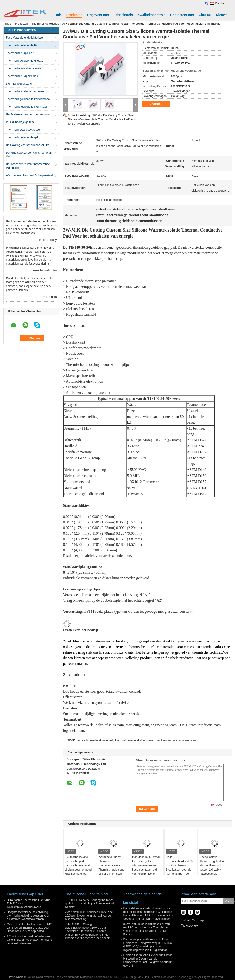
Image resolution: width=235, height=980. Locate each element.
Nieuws (222, 15)
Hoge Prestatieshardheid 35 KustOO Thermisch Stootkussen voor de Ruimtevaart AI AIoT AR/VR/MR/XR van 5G (180, 867)
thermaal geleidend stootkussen (135, 740)
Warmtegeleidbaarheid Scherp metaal (29, 175)
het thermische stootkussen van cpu (179, 740)
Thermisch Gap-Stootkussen (24, 130)
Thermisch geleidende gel (22, 137)
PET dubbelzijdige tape (20, 122)
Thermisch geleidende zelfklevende (28, 99)
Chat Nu (205, 15)
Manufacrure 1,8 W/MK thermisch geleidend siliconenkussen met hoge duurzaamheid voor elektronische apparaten (146, 867)
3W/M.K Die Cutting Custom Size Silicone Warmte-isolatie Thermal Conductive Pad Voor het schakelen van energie (101, 119)
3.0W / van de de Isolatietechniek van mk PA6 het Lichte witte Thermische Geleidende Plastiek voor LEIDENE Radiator (147, 929)
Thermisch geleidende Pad (48, 24)
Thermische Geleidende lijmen (25, 91)
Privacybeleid (17, 977)
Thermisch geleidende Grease (25, 61)
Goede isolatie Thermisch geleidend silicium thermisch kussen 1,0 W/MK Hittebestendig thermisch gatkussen (212, 867)
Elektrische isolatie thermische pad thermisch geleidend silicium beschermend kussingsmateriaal (78, 865)
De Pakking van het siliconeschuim (28, 145)
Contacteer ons (182, 15)
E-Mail (185, 920)
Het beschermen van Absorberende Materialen (28, 166)
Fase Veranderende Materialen (25, 38)
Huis (58, 15)
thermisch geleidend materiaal (94, 740)
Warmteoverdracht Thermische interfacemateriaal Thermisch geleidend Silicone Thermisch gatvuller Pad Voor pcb (112, 867)
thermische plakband (19, 84)
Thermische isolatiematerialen (25, 68)
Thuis (8, 24)
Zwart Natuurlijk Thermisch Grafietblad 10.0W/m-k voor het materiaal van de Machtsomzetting (89, 916)
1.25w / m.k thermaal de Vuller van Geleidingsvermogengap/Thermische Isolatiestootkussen (30, 940)
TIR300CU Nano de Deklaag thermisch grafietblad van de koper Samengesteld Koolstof (90, 904)
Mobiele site (189, 926)
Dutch (220, 3)
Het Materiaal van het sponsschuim (28, 114)
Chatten (158, 104)
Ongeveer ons (98, 15)
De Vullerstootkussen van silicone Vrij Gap (29, 155)
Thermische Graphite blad (22, 76)
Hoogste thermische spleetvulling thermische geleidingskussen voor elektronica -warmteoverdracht (28, 916)
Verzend (229, 901)
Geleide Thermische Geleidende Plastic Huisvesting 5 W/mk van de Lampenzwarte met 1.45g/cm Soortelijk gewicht (148, 960)
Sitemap (198, 920)
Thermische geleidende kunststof (27, 107)
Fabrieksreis (123, 15)
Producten (74, 15)
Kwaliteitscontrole (152, 15)
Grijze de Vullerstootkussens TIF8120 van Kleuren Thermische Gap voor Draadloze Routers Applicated (30, 928)
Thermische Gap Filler (20, 53)
